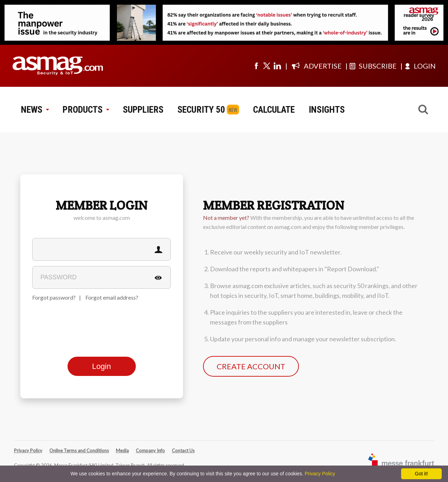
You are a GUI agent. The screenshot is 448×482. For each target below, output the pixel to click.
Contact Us (183, 450)
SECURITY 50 (201, 110)
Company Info (150, 450)
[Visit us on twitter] (267, 66)
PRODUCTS (86, 110)
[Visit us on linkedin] (277, 66)
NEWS (35, 110)
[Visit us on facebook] (256, 66)
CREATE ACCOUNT (251, 366)
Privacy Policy (28, 450)
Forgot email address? (112, 297)
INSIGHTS (327, 110)
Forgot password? (54, 297)
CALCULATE (274, 110)
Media (122, 450)
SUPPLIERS (143, 110)
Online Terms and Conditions (79, 450)
